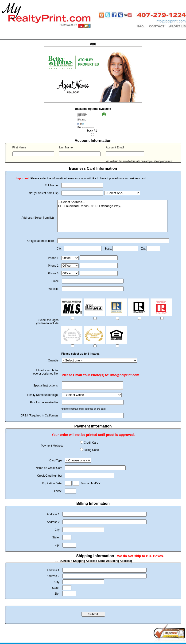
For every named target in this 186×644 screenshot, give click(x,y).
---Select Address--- (112, 202)
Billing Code (91, 451)
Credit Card (91, 444)
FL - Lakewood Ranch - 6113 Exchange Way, (112, 206)
